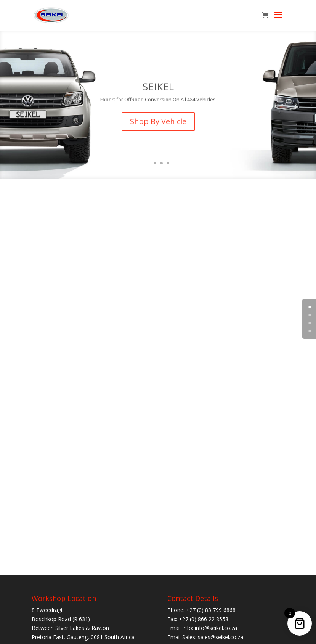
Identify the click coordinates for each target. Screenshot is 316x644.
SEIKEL (158, 92)
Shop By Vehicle (158, 126)
